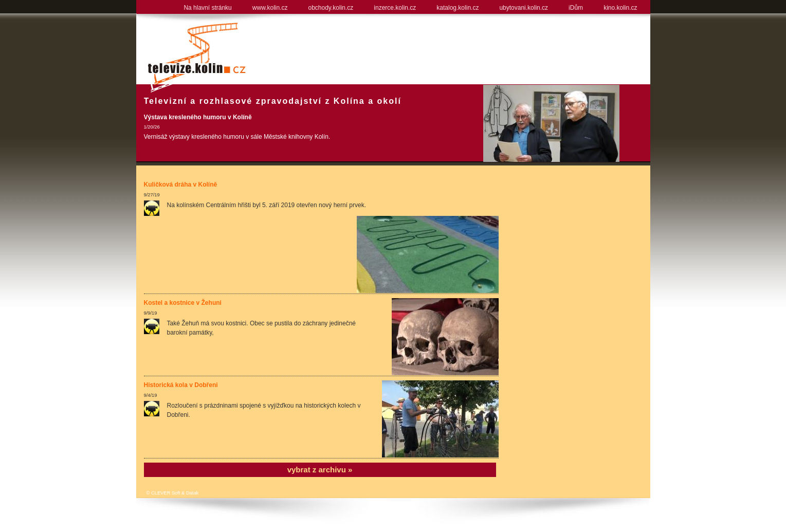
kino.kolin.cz (620, 8)
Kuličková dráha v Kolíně (181, 185)
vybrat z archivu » (320, 470)
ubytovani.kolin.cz (524, 8)
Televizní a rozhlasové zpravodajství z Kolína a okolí (273, 101)
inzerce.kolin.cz (395, 8)
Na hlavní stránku (207, 8)
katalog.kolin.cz (458, 8)
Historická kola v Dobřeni (181, 385)
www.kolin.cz (270, 8)
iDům (576, 8)
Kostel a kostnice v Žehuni (183, 303)
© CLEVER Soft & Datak (173, 493)
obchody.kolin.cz (331, 8)
